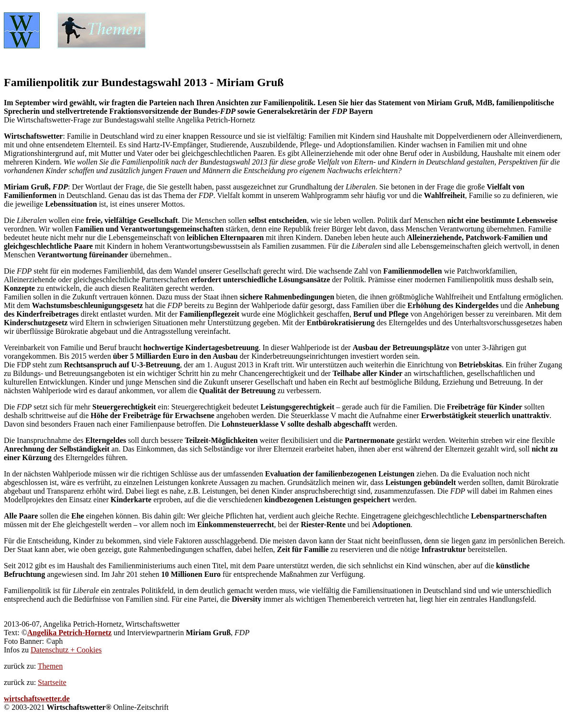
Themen (50, 666)
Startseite (52, 682)
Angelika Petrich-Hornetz (69, 633)
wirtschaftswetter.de (37, 699)
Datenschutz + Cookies (66, 650)
